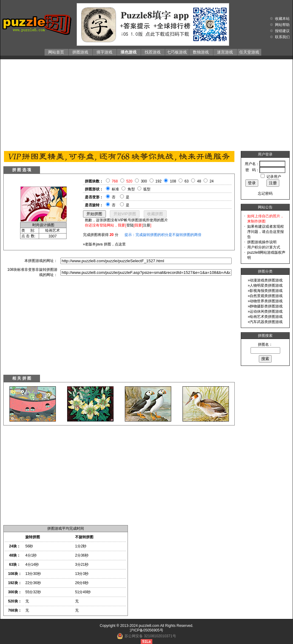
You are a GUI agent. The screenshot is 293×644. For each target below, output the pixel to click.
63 (187, 181)
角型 (131, 189)
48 (199, 181)
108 (173, 181)
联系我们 (282, 37)
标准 (115, 189)
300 (144, 181)
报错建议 (282, 31)
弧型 (147, 189)
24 (212, 181)
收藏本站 (282, 19)
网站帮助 (282, 25)
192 (158, 181)
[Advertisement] (146, 104)
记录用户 (274, 177)
